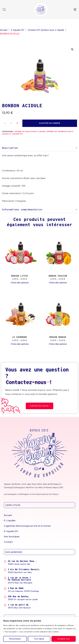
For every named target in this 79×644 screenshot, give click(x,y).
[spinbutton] (11, 123)
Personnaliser (15, 639)
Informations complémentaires (22, 210)
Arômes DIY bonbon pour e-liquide (46, 30)
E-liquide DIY (18, 30)
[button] (17, 123)
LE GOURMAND (20, 337)
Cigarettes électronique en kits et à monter (27, 526)
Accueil (4, 30)
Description (10, 148)
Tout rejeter (39, 639)
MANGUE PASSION (58, 276)
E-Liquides (10, 520)
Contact (8, 542)
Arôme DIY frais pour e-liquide (30, 132)
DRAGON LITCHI (20, 276)
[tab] (39, 148)
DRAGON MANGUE (58, 337)
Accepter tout (64, 639)
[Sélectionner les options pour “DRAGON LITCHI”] (20, 283)
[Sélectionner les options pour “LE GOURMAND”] (20, 344)
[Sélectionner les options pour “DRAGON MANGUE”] (58, 344)
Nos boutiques (12, 537)
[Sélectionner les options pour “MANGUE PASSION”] (58, 283)
